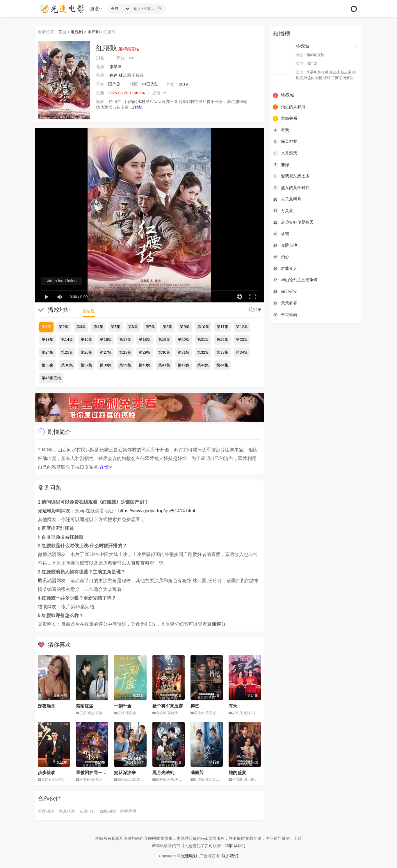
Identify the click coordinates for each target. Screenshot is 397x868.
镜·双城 (303, 46)
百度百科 (140, 563)
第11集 (223, 327)
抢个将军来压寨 (168, 706)
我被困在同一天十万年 (98, 772)
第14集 (67, 339)
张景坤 (115, 67)
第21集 (203, 339)
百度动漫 (46, 811)
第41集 (164, 365)
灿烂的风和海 (289, 107)
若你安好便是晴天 (293, 222)
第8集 (167, 327)
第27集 (106, 352)
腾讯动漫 (47, 581)
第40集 (145, 365)
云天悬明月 (287, 199)
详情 (138, 108)
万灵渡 (283, 211)
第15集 (87, 339)
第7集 (150, 327)
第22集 (222, 339)
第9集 (185, 327)
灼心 (281, 256)
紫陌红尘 (85, 706)
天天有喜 (285, 303)
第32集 (203, 352)
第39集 (125, 365)
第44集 (222, 365)
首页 (62, 32)
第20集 (184, 339)
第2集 (64, 327)
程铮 (113, 76)
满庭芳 (197, 772)
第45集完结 (51, 378)
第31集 (184, 352)
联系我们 (237, 845)
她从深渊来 (125, 772)
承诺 (281, 234)
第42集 (184, 365)
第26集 (87, 352)
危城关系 (285, 118)
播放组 (89, 311)
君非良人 (285, 268)
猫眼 (42, 607)
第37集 (87, 365)
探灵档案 (285, 141)
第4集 (98, 327)
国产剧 (94, 32)
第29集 (145, 352)
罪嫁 (281, 165)
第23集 (242, 339)
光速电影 (87, 811)
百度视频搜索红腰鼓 (63, 537)
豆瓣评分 (216, 624)
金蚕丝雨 (285, 314)
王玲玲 (138, 76)
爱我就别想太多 (291, 176)
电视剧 (77, 32)
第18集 (145, 339)
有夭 (233, 706)
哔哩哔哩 (129, 811)
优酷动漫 (108, 811)
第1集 (46, 327)
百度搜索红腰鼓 (58, 528)
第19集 (164, 339)
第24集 (48, 352)
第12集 (242, 327)
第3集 (81, 327)
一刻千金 (123, 706)
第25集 (67, 352)
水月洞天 (285, 153)
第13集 (48, 339)
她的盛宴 (237, 772)
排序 (255, 310)
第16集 (106, 339)
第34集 (242, 352)
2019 (184, 84)
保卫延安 (285, 291)
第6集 (133, 327)
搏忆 (195, 706)
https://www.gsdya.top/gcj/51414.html (156, 511)
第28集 (125, 352)
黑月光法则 (163, 772)
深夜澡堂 (47, 706)
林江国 (125, 76)
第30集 (164, 352)
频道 (96, 9)
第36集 (67, 365)
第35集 (48, 365)
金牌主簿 (285, 245)
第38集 (106, 365)
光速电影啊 (49, 511)
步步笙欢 (47, 772)
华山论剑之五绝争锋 (295, 279)
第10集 (203, 327)
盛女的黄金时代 (291, 188)
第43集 (203, 365)
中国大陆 (150, 84)
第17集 (125, 339)
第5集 (116, 327)
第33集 (222, 352)
